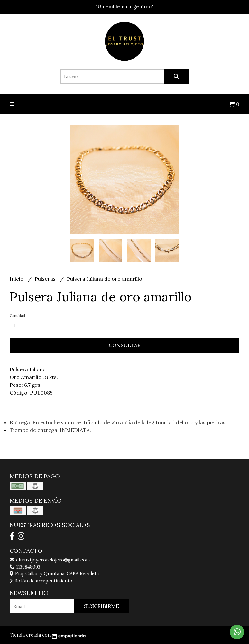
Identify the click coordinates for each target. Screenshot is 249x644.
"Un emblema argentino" (124, 7)
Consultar (125, 345)
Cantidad (17, 316)
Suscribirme (101, 606)
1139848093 (25, 567)
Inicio (17, 279)
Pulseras (46, 279)
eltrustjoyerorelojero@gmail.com (50, 560)
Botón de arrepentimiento (41, 581)
